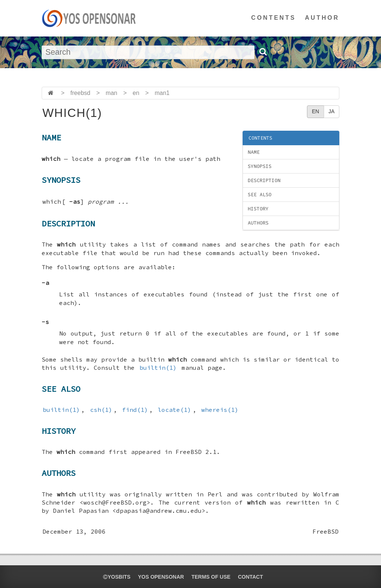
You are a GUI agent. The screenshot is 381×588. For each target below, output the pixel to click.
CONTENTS (273, 18)
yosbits (117, 577)
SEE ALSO (260, 195)
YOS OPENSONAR (161, 577)
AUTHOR (322, 18)
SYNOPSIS (260, 166)
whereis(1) (220, 410)
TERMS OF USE (211, 577)
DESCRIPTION (264, 180)
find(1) (135, 410)
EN (315, 111)
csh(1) (101, 410)
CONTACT (250, 577)
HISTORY (258, 209)
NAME (254, 152)
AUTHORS (258, 223)
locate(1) (175, 410)
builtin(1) (158, 368)
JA (332, 111)
